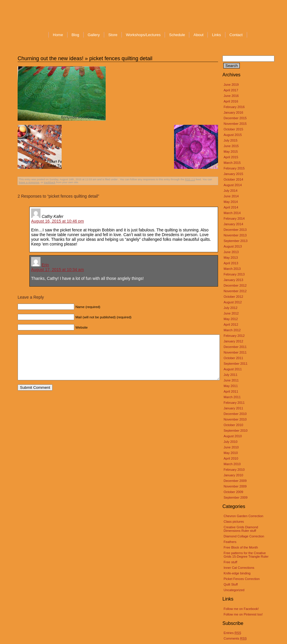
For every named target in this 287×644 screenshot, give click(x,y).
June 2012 (231, 313)
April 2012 (231, 324)
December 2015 (235, 118)
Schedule (177, 35)
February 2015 (234, 168)
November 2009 (235, 486)
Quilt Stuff (231, 584)
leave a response (29, 182)
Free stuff (230, 562)
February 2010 (234, 470)
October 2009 (233, 492)
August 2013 (233, 246)
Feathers (230, 542)
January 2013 (233, 280)
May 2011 (231, 386)
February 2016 (234, 107)
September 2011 (235, 364)
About (198, 35)
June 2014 (231, 196)
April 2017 (231, 90)
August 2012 (233, 302)
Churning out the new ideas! (50, 58)
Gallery (94, 35)
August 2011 (233, 369)
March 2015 (232, 163)
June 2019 (231, 85)
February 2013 (234, 274)
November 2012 (235, 291)
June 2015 (231, 146)
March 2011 (232, 397)
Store (113, 35)
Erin (45, 265)
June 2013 (231, 252)
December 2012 (235, 285)
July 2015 (231, 140)
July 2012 (231, 308)
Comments (235, 638)
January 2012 (233, 341)
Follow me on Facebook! (241, 609)
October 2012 (233, 297)
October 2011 (233, 358)
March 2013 (232, 269)
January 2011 (233, 408)
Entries (232, 633)
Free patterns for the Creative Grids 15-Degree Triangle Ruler (246, 555)
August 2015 (233, 135)
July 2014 (231, 191)
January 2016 (233, 112)
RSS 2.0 (190, 179)
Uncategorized (234, 590)
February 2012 (234, 336)
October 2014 (233, 179)
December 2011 (235, 347)
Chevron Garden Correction (243, 516)
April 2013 (231, 263)
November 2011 (235, 352)
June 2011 (231, 380)
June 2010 (231, 447)
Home (58, 35)
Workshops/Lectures (143, 35)
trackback (50, 182)
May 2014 (231, 202)
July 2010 (231, 442)
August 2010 (233, 436)
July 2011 (231, 375)
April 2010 (231, 458)
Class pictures (234, 522)
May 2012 (231, 319)
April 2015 (231, 157)
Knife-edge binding (237, 573)
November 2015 (235, 124)
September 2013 (235, 241)
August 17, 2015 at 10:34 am (58, 270)
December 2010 (235, 414)
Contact (236, 35)
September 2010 (235, 431)
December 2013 (235, 230)
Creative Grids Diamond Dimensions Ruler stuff (241, 529)
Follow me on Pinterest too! (243, 614)
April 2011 (231, 391)
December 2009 (235, 481)
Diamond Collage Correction (244, 536)
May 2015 (231, 152)
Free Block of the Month (241, 547)
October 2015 (233, 129)
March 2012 (232, 330)
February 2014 (234, 218)
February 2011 (234, 403)
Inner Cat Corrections (239, 568)
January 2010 (233, 475)
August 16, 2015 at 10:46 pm (58, 221)
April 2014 (231, 207)
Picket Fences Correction (242, 579)
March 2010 (232, 464)
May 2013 (231, 258)
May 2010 (231, 453)
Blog (75, 35)
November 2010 (235, 419)
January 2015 (233, 174)
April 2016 (231, 101)
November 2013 (235, 235)
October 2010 (233, 425)
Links (216, 35)
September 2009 (235, 497)
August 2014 (233, 185)
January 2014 (233, 224)
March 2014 (232, 213)
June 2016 (231, 96)
